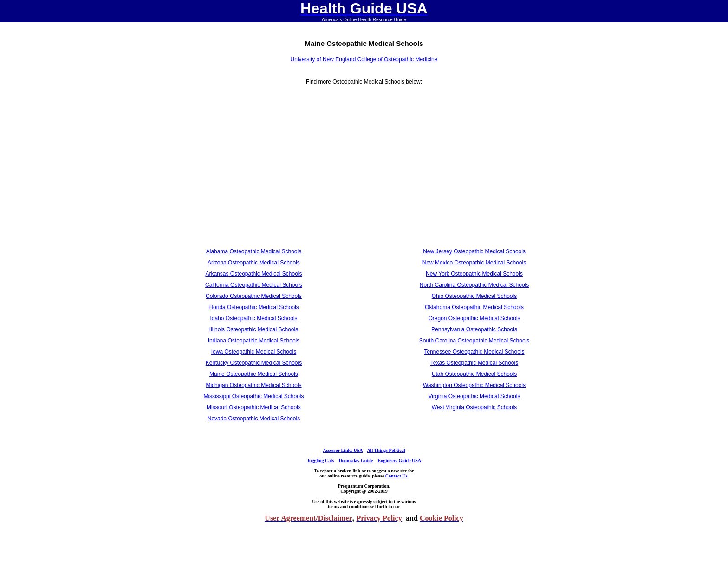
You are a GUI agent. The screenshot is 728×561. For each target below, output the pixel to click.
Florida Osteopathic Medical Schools (254, 307)
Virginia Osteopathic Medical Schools (474, 396)
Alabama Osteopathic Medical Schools (254, 251)
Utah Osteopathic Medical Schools (474, 374)
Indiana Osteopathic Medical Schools (254, 341)
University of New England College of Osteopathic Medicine (364, 59)
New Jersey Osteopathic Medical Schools (474, 251)
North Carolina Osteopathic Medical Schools (474, 285)
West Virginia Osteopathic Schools (474, 407)
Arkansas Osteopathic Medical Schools (253, 274)
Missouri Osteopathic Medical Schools (254, 407)
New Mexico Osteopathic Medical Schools (474, 263)
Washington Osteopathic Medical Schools (474, 385)
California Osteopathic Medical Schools (254, 285)
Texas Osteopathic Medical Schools (474, 363)
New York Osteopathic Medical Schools (474, 274)
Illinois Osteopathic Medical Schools (254, 329)
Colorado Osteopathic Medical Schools (254, 296)
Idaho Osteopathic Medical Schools (253, 318)
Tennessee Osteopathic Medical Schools (474, 352)
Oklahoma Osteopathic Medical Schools (474, 307)
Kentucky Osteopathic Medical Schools (254, 363)
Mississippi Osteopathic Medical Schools (253, 396)
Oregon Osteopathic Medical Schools (474, 318)
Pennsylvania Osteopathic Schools (474, 329)
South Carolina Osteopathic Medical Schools (474, 341)
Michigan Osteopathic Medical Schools (253, 385)
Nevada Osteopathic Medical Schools (254, 419)
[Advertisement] (253, 170)
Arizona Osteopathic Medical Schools (254, 263)
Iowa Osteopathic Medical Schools (254, 352)
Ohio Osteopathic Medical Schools (474, 296)
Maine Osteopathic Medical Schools (254, 374)
